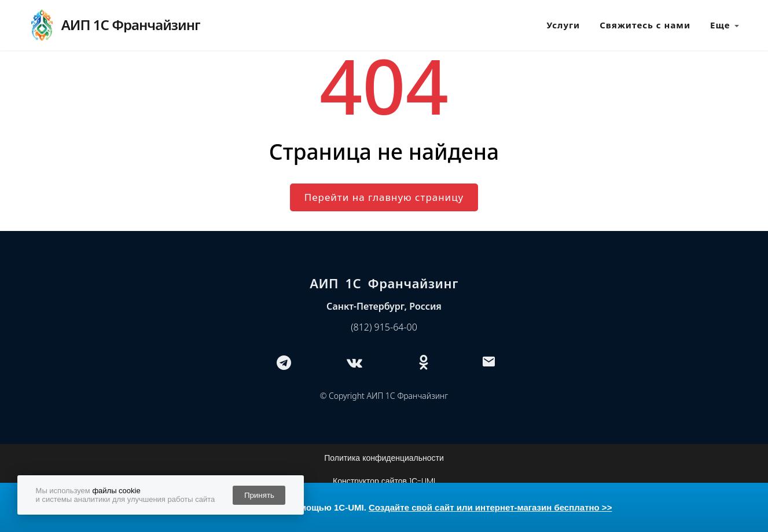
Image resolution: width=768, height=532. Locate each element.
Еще (725, 25)
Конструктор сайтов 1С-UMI (384, 481)
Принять (259, 495)
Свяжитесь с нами (645, 25)
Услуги (564, 25)
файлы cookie (116, 491)
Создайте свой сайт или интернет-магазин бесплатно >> (490, 507)
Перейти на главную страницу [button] (384, 197)
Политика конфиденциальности (384, 458)
